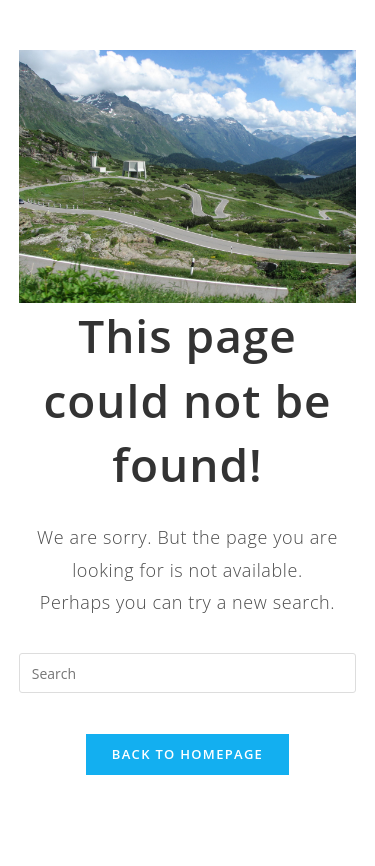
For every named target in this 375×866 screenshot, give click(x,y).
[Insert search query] (188, 673)
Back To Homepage (187, 754)
